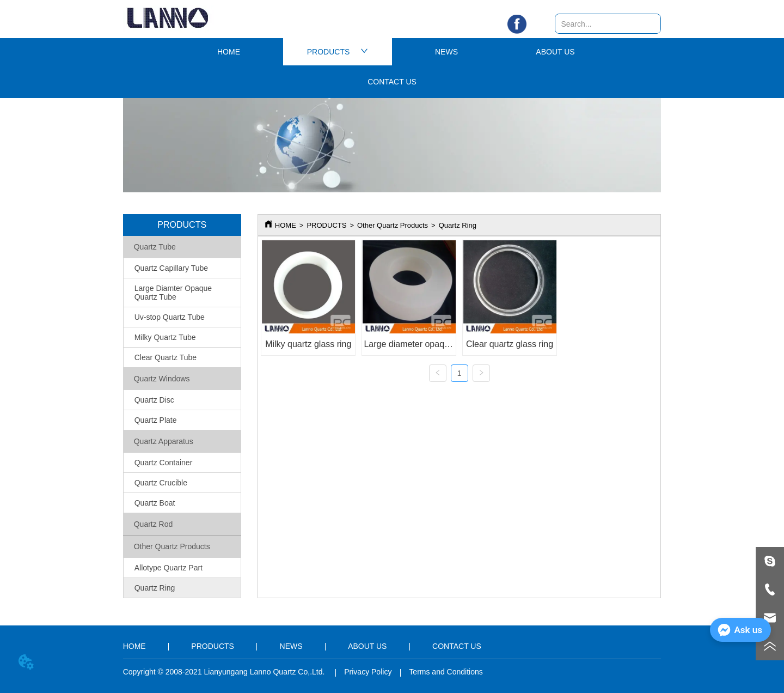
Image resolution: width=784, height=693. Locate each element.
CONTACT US (392, 82)
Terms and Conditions (446, 672)
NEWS (446, 52)
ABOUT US (555, 52)
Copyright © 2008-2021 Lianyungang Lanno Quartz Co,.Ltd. (225, 672)
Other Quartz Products (393, 225)
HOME (229, 52)
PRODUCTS (338, 52)
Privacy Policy (368, 672)
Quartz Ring (458, 225)
